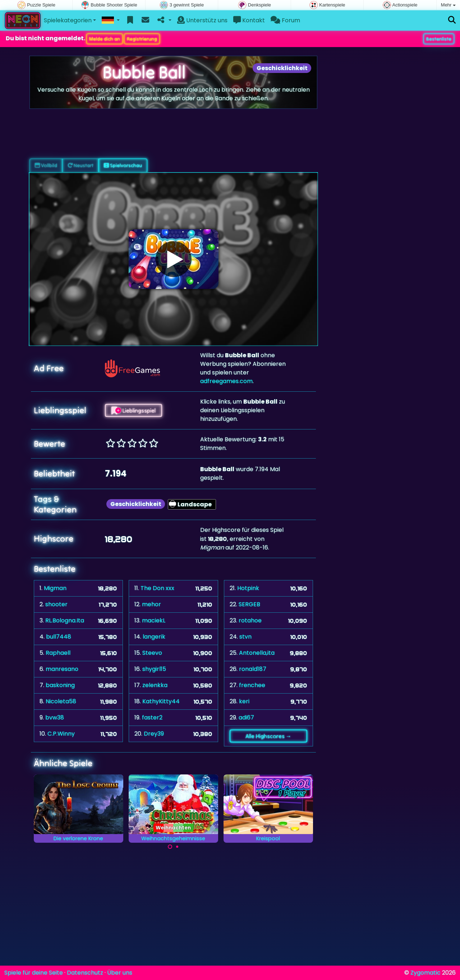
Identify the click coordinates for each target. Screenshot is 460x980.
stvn (245, 637)
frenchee (252, 685)
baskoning (60, 685)
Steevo (152, 653)
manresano (62, 669)
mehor (151, 604)
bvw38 (55, 717)
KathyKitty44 (161, 701)
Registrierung (142, 39)
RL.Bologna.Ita (65, 620)
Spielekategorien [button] (68, 20)
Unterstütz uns (202, 20)
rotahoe (250, 620)
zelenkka (155, 685)
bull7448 (59, 637)
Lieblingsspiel (134, 410)
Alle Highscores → (268, 736)
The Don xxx (157, 588)
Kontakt (249, 20)
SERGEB (249, 604)
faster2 (152, 717)
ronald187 (253, 669)
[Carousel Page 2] (177, 847)
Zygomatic (425, 973)
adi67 (246, 717)
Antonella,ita (257, 653)
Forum (285, 20)
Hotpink (248, 588)
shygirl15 (154, 669)
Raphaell (58, 653)
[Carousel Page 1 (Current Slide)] (170, 847)
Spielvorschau (123, 165)
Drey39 (154, 734)
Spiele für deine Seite (34, 973)
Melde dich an (105, 39)
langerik (154, 637)
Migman (55, 588)
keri (244, 701)
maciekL (154, 620)
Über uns (120, 973)
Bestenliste (439, 39)
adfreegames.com (226, 381)
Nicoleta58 (61, 701)
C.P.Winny (61, 734)
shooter (56, 604)
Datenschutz (85, 973)
